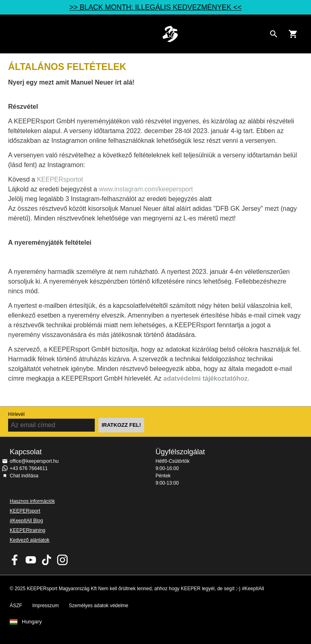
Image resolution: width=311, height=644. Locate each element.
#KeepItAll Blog (26, 521)
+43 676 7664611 (29, 468)
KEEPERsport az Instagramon (62, 560)
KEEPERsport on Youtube (31, 560)
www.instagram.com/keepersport (146, 189)
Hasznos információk (32, 501)
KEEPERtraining (28, 530)
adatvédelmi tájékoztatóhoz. (206, 378)
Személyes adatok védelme (99, 606)
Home (170, 34)
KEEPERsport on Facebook (15, 560)
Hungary (32, 622)
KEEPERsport (25, 511)
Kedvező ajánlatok (30, 540)
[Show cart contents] (293, 34)
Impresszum (46, 606)
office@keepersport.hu (34, 461)
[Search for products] (274, 34)
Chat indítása (24, 476)
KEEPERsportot (60, 179)
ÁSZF (16, 606)
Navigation (13, 34)
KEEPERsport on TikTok (47, 560)
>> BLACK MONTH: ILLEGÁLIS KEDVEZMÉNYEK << (155, 7)
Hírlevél (16, 414)
